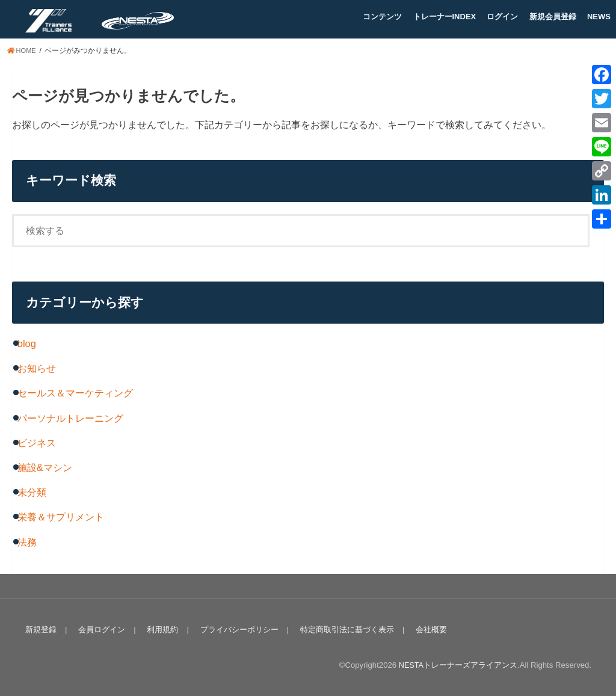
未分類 (32, 492)
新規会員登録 (553, 17)
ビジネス (37, 443)
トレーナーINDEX (445, 17)
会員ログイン (100, 630)
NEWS (599, 17)
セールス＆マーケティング (75, 393)
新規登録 (40, 630)
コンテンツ (382, 17)
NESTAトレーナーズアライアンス (457, 665)
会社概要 (424, 630)
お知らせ (37, 368)
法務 (27, 542)
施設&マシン (45, 467)
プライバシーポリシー (235, 630)
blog (27, 343)
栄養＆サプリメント (61, 517)
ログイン (502, 17)
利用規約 (159, 630)
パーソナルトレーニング (70, 418)
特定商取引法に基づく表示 (341, 630)
